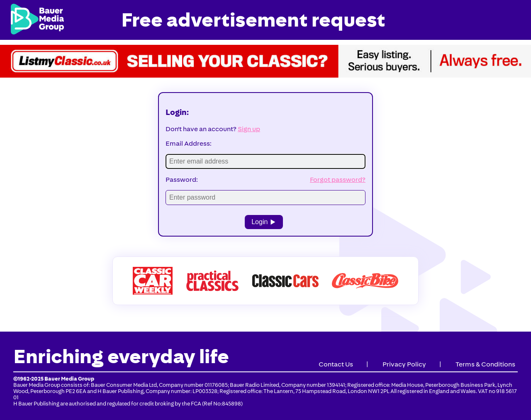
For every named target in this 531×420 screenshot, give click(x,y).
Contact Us (336, 364)
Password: (182, 179)
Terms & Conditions (485, 364)
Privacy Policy (404, 364)
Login (264, 222)
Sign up (249, 129)
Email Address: (189, 143)
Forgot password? (338, 179)
